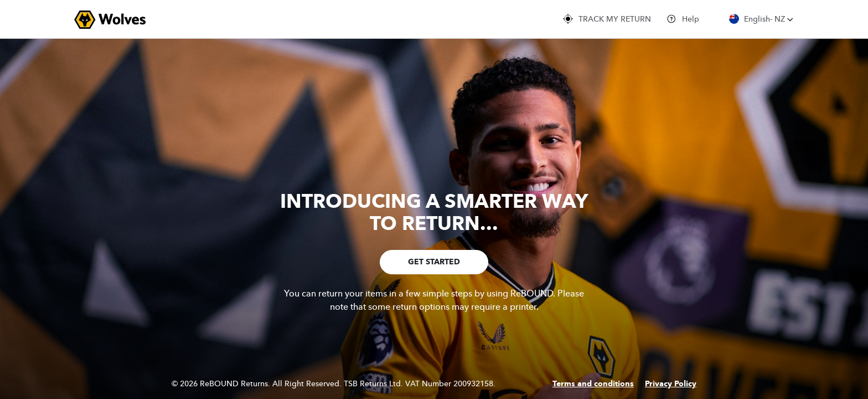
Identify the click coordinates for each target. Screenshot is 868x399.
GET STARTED (434, 262)
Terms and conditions (593, 384)
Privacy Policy (671, 384)
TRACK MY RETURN (607, 19)
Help (683, 19)
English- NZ (761, 19)
